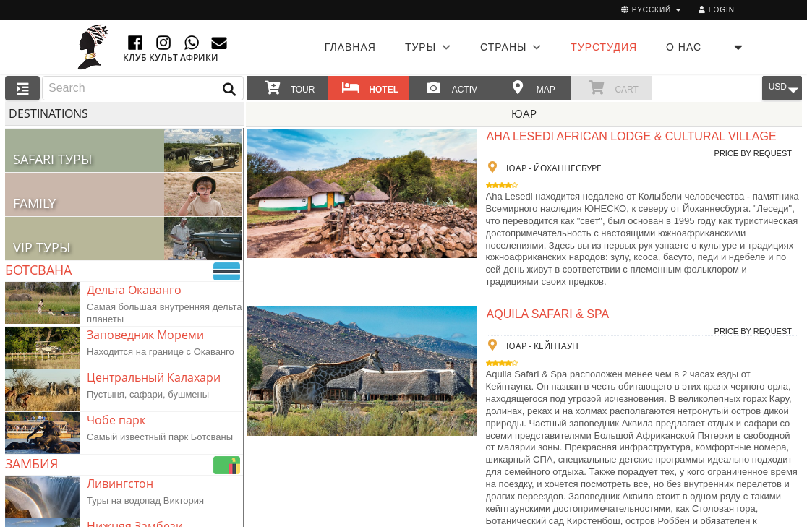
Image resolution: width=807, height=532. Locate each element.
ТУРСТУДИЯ (604, 47)
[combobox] (143, 88)
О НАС (684, 47)
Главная (350, 47)
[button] (229, 88)
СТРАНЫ (511, 47)
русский (651, 10)
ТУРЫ (428, 47)
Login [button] (717, 10)
